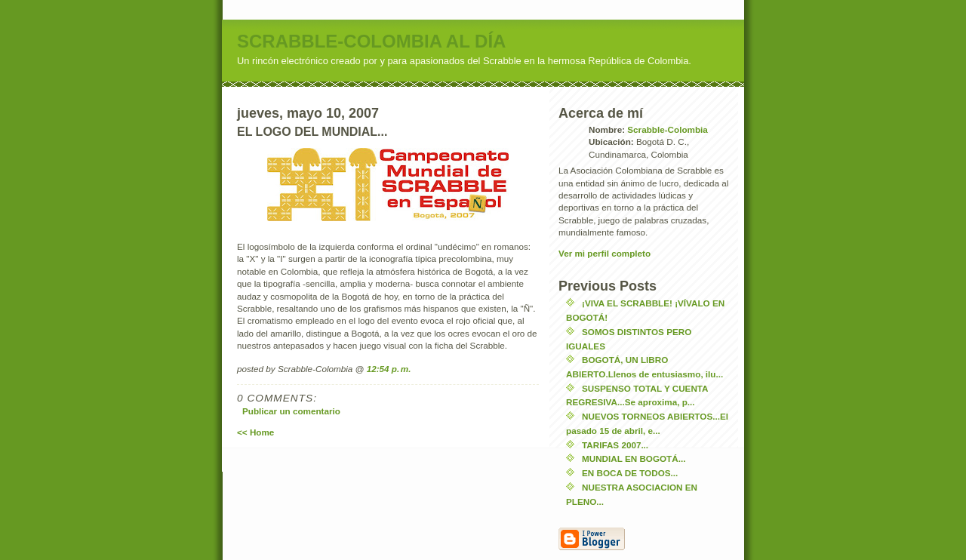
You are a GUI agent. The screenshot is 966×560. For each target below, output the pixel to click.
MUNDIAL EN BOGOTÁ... (634, 458)
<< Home (255, 432)
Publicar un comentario (291, 411)
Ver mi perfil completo (605, 253)
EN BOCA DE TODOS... (630, 473)
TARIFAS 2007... (615, 445)
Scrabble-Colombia (668, 129)
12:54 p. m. (389, 369)
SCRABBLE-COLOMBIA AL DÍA (371, 41)
